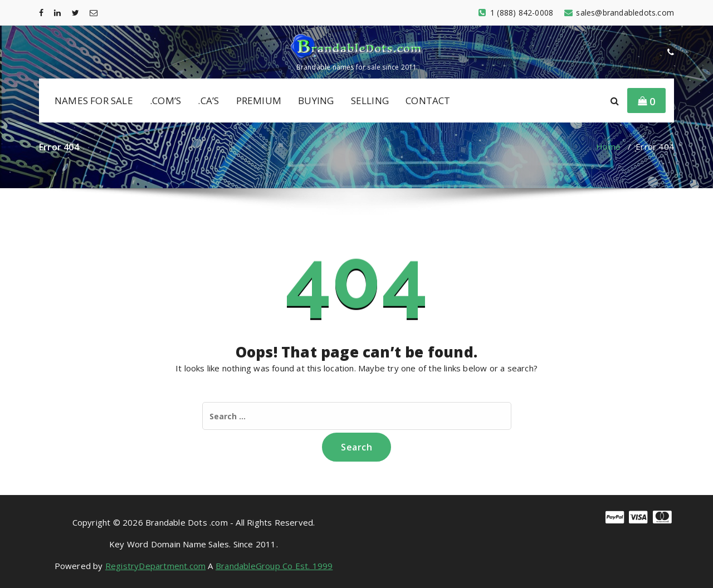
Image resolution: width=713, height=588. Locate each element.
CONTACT (428, 101)
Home (608, 146)
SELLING (370, 101)
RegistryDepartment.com (155, 566)
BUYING (316, 101)
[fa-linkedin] (57, 13)
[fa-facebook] (41, 13)
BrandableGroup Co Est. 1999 (274, 566)
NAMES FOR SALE (94, 101)
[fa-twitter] (75, 13)
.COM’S (165, 101)
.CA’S (208, 101)
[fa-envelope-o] (94, 13)
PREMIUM (259, 101)
